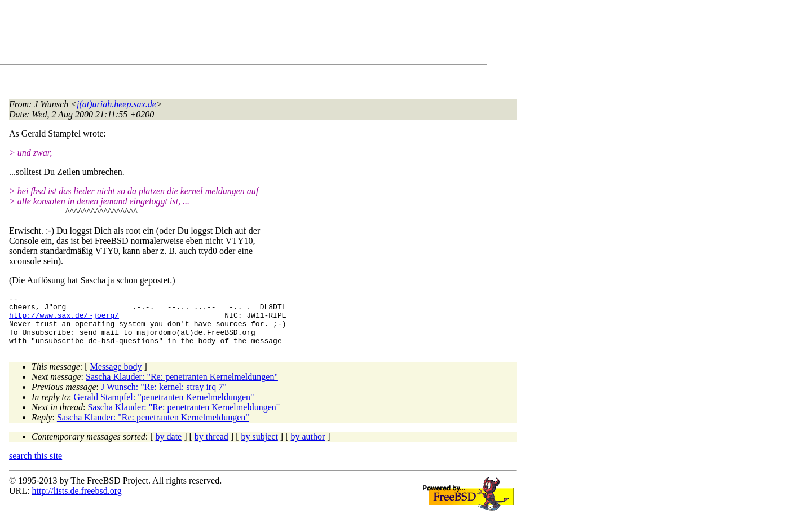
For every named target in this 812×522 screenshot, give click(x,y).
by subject (260, 447)
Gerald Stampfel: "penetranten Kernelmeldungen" (164, 407)
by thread (211, 447)
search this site (36, 466)
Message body (116, 377)
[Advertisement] (214, 34)
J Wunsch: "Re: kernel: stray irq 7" (164, 397)
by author (308, 447)
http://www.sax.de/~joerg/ (64, 320)
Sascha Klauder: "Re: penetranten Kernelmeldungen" (182, 387)
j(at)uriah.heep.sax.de (116, 104)
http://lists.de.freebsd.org (76, 501)
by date (169, 447)
